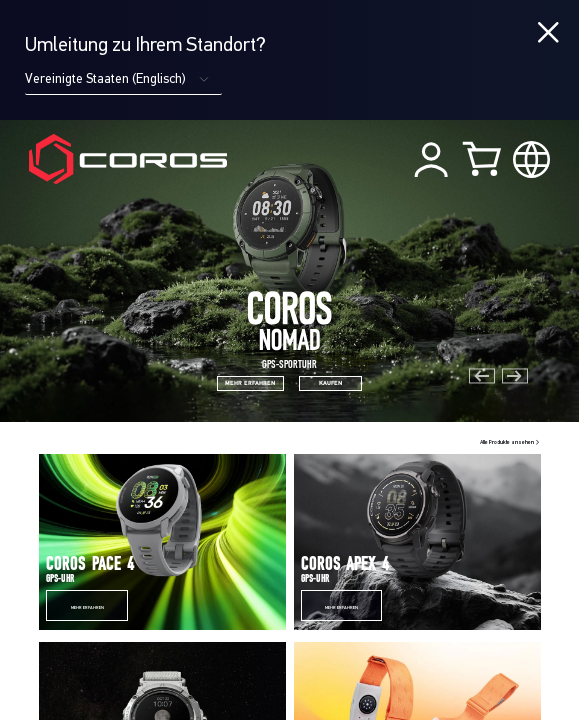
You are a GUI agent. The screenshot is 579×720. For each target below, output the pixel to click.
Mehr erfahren (87, 608)
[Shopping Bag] (484, 158)
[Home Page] (128, 158)
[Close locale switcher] (548, 33)
